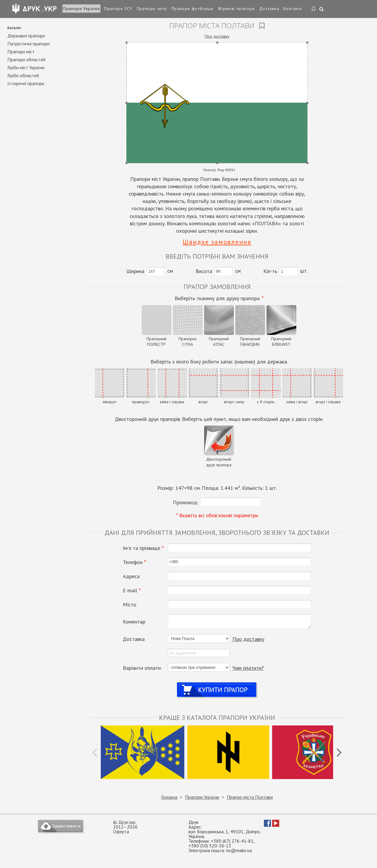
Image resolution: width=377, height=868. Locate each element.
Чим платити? (248, 668)
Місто (130, 605)
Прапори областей (26, 59)
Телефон (134, 562)
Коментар (134, 622)
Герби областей (23, 75)
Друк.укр (127, 822)
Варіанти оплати (142, 668)
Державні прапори (26, 36)
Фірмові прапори (237, 9)
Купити (217, 684)
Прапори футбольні (193, 9)
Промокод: (186, 502)
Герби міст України (26, 67)
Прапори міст (21, 52)
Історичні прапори (26, 83)
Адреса (131, 576)
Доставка (269, 9)
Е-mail (132, 591)
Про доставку (217, 36)
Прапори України (81, 9)
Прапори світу (152, 9)
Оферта (121, 831)
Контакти (293, 9)
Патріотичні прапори (28, 44)
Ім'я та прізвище (143, 548)
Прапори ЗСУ (118, 9)
